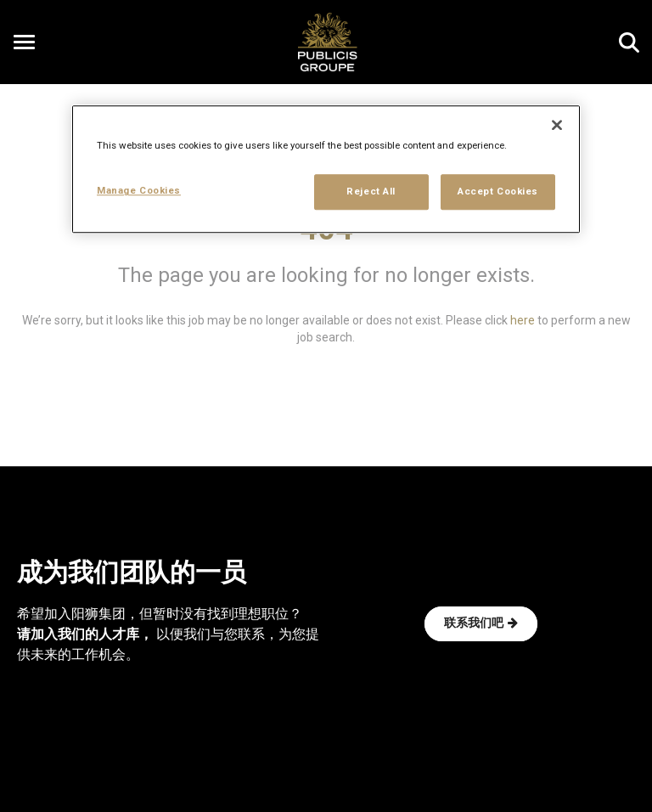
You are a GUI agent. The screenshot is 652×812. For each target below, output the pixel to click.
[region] (326, 170)
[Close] (557, 126)
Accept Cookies (498, 192)
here (523, 320)
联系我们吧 (481, 623)
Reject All (371, 192)
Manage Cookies (139, 191)
